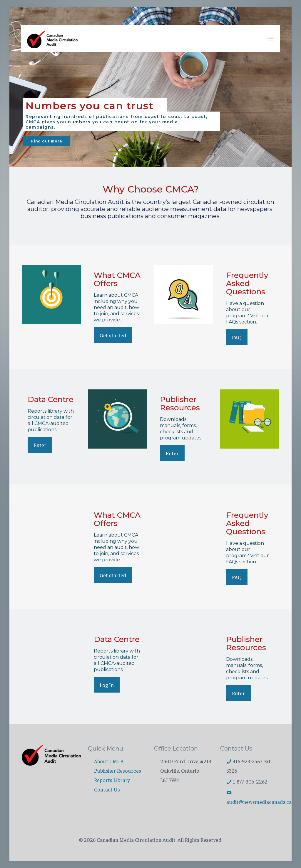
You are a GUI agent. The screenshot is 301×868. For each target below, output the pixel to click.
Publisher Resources (118, 770)
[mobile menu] (270, 39)
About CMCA (109, 761)
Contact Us (107, 789)
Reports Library (112, 780)
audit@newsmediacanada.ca (259, 802)
